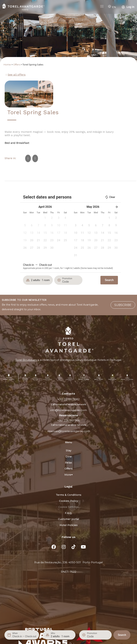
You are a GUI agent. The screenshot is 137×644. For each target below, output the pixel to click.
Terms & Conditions (69, 495)
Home (7, 65)
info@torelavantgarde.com (69, 410)
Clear (110, 197)
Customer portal (68, 519)
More (69, 475)
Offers (17, 65)
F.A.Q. (68, 513)
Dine (69, 457)
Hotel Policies (69, 525)
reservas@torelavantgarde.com (68, 431)
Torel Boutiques (26, 360)
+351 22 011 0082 (68, 399)
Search (122, 635)
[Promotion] (96, 636)
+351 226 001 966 (68, 420)
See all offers (17, 75)
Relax (68, 463)
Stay (69, 450)
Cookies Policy (68, 501)
